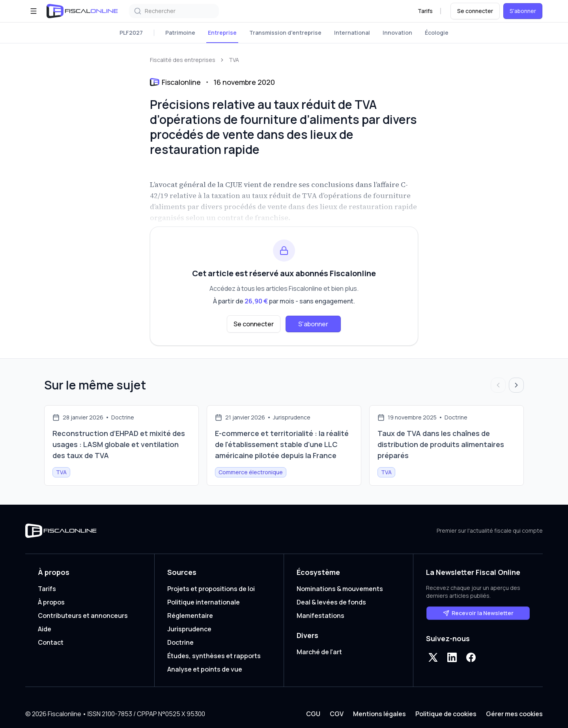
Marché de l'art (319, 652)
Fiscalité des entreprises (183, 60)
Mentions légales (379, 714)
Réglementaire (190, 616)
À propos (51, 602)
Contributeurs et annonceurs (83, 616)
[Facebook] (471, 657)
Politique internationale (204, 602)
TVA (234, 60)
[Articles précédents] (498, 385)
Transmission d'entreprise (285, 33)
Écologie (437, 33)
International (352, 33)
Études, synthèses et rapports (214, 656)
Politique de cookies (446, 714)
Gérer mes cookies (514, 714)
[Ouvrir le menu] (34, 11)
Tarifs (425, 11)
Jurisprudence (189, 629)
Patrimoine (180, 33)
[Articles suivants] (516, 385)
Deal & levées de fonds (331, 602)
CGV (337, 714)
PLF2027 (131, 33)
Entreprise (222, 33)
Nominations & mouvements (340, 589)
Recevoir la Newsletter (478, 613)
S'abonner (523, 11)
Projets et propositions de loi (211, 589)
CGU (313, 714)
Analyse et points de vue (205, 669)
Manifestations (320, 616)
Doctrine (180, 642)
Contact (51, 642)
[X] (433, 657)
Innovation (397, 33)
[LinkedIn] (452, 657)
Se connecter (475, 11)
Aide (45, 629)
